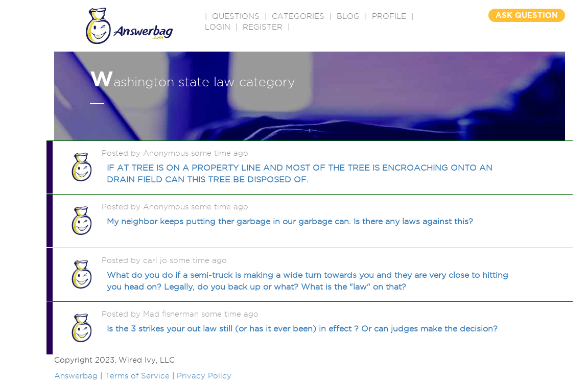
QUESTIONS (236, 16)
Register (263, 27)
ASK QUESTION (527, 15)
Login (218, 27)
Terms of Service (137, 376)
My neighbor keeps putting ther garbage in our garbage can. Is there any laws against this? (290, 221)
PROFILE (389, 16)
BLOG (348, 16)
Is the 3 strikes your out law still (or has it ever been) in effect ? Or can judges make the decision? (302, 329)
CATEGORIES (298, 16)
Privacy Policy (204, 376)
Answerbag (76, 376)
